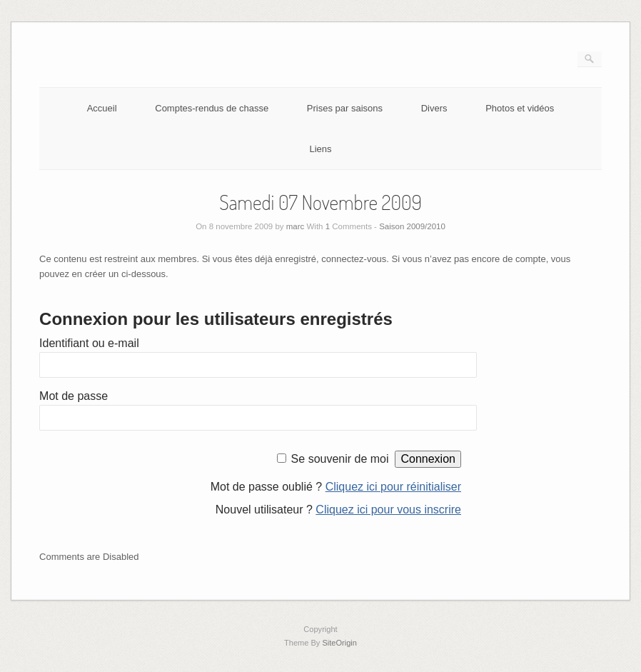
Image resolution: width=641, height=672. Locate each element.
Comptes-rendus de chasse (212, 108)
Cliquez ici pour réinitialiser (393, 487)
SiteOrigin (339, 643)
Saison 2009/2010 (412, 226)
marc (296, 226)
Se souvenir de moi (340, 459)
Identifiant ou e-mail (89, 343)
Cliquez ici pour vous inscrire (388, 510)
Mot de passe (74, 396)
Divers (434, 108)
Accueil (102, 108)
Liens (320, 149)
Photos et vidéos (520, 108)
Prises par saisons (345, 108)
